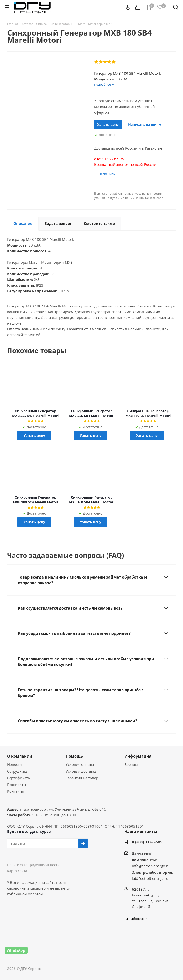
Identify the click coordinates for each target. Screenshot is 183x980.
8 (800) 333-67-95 (147, 842)
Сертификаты (19, 778)
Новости (15, 764)
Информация (138, 756)
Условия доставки (81, 771)
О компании (20, 756)
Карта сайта (17, 871)
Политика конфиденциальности (33, 865)
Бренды (131, 764)
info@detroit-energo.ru (151, 866)
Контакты (15, 791)
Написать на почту (145, 124)
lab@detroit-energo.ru (150, 878)
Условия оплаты (80, 764)
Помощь (74, 756)
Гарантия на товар (82, 778)
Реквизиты (17, 785)
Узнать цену (108, 124)
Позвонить (107, 174)
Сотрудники (18, 771)
